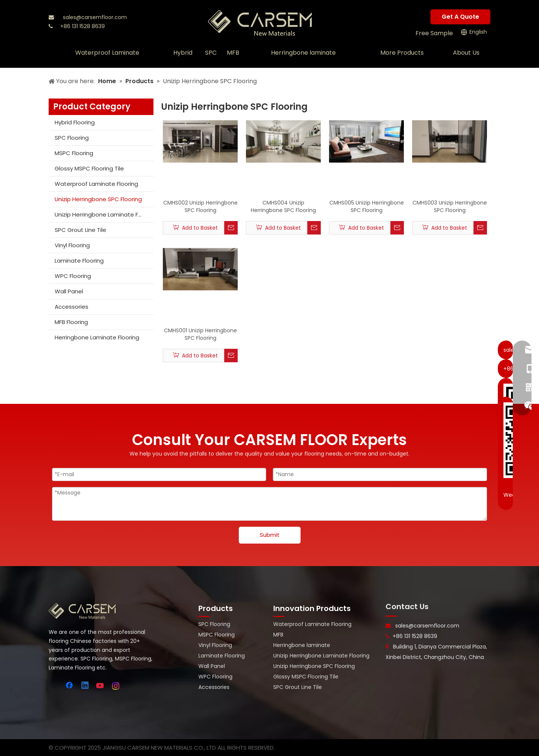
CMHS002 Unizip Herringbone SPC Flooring (200, 206)
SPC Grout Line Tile (80, 230)
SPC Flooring (72, 138)
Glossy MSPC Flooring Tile (89, 168)
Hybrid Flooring (75, 122)
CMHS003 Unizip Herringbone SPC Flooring (450, 206)
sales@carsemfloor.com (95, 17)
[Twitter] (55, 686)
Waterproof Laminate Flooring (96, 184)
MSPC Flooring (74, 153)
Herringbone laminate (302, 645)
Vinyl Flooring (72, 245)
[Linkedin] (85, 686)
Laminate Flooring (79, 261)
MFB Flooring (71, 322)
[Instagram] (116, 686)
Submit (270, 535)
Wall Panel (69, 291)
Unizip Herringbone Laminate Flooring (104, 214)
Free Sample (434, 33)
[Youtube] (101, 686)
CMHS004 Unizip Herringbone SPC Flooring (283, 206)
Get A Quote (460, 17)
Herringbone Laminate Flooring (97, 337)
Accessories (71, 307)
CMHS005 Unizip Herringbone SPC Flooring (367, 206)
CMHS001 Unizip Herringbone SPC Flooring (200, 334)
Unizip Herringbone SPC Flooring (98, 199)
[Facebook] (70, 686)
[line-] (391, 616)
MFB (278, 635)
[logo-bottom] (82, 611)
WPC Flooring (73, 276)
